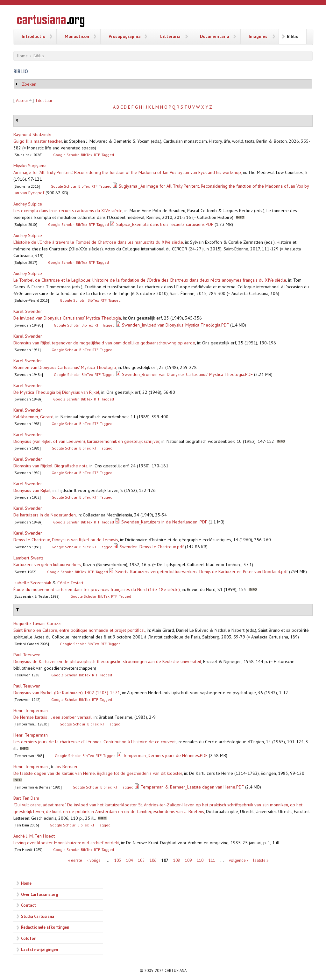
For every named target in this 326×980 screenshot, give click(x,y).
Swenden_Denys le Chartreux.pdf (152, 547)
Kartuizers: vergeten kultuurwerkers (47, 565)
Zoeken (29, 84)
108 (177, 860)
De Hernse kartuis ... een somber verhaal (53, 717)
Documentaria (215, 36)
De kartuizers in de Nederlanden (45, 515)
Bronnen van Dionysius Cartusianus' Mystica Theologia (65, 367)
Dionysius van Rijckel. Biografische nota (50, 466)
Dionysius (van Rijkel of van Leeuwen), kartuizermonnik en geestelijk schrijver (86, 441)
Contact (28, 905)
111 (212, 860)
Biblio (293, 36)
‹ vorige (94, 860)
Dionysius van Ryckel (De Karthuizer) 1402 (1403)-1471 (67, 693)
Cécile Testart (70, 583)
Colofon (29, 938)
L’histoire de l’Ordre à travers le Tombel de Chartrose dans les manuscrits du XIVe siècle (98, 242)
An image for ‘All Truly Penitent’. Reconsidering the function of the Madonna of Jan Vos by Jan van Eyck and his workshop (127, 172)
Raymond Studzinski (32, 134)
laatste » (261, 860)
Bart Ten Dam (26, 798)
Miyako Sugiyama (30, 166)
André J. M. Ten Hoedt (34, 836)
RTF (97, 155)
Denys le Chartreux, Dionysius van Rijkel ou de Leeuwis (66, 540)
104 (129, 860)
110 (200, 860)
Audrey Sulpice (28, 204)
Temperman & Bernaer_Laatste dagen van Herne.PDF (192, 787)
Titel (39, 100)
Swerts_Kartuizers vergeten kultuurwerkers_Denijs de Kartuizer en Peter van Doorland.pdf (202, 572)
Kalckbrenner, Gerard (33, 417)
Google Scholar (66, 155)
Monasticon (77, 36)
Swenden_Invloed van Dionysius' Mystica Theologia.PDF (175, 325)
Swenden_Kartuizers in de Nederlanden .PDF (164, 522)
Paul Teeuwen (27, 655)
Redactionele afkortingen (45, 927)
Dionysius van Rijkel (32, 490)
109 (188, 860)
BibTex (87, 155)
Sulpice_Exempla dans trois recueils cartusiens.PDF (165, 224)
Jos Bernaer (67, 767)
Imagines (258, 36)
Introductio (33, 36)
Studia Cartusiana (38, 916)
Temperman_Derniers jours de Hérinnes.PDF (165, 755)
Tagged (108, 155)
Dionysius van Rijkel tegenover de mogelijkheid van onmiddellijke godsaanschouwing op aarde (104, 343)
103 (118, 860)
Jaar (49, 100)
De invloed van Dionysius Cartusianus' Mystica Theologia (67, 318)
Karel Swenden (28, 311)
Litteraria (170, 36)
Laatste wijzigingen (39, 949)
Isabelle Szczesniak (32, 583)
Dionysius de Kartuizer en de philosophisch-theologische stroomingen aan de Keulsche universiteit (107, 661)
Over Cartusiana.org (39, 894)
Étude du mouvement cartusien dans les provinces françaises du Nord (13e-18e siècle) (97, 589)
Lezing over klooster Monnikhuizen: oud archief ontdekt (66, 843)
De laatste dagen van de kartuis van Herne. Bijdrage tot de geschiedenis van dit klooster (98, 773)
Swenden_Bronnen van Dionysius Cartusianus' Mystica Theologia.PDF (187, 374)
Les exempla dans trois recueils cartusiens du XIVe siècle (68, 211)
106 (153, 860)
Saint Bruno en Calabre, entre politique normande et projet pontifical (79, 630)
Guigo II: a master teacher (38, 141)
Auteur (22, 100)
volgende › (238, 860)
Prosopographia (125, 36)
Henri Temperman (31, 710)
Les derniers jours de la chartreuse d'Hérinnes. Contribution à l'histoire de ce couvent (95, 742)
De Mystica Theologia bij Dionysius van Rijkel (56, 392)
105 (141, 860)
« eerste (75, 860)
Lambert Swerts (28, 558)
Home (22, 56)
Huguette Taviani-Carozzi (37, 623)
